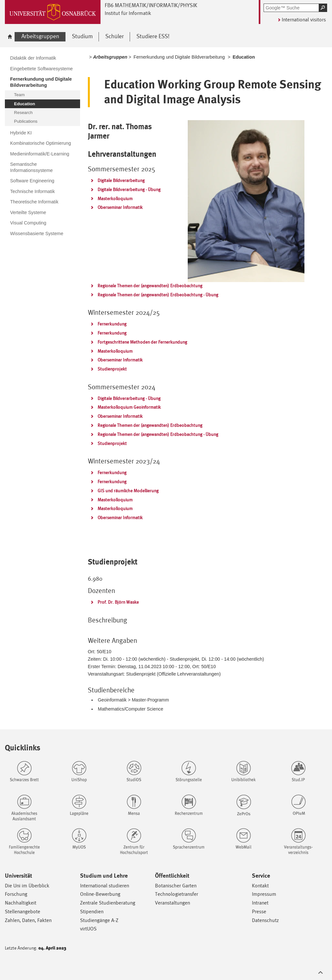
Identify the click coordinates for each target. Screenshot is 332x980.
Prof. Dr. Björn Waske (118, 602)
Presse (259, 912)
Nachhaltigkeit (21, 903)
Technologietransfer (177, 894)
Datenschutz (265, 920)
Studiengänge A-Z (99, 920)
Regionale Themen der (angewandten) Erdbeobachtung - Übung (158, 295)
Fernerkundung (112, 324)
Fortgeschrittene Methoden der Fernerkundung (142, 342)
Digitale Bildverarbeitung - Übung (129, 189)
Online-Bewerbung (100, 894)
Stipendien (92, 912)
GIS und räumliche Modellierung (128, 491)
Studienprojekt (112, 369)
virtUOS (88, 929)
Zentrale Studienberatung (108, 903)
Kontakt (260, 886)
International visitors (304, 20)
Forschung (16, 894)
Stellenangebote (23, 912)
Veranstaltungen (172, 903)
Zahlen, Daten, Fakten (28, 920)
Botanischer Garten (176, 886)
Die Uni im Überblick (27, 886)
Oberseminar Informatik (120, 207)
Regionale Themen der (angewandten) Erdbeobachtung (150, 286)
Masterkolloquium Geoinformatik (129, 407)
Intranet (260, 903)
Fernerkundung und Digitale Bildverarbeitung (179, 57)
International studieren (105, 886)
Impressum (264, 894)
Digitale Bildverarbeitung (121, 180)
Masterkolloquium (115, 199)
